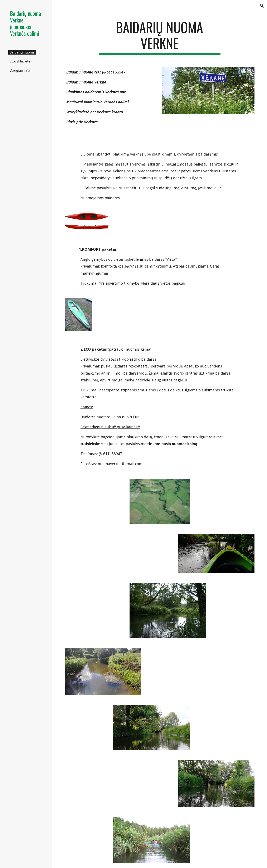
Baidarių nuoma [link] (22, 52)
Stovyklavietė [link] (20, 61)
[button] (262, 6)
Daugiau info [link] (20, 70)
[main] (159, 37)
